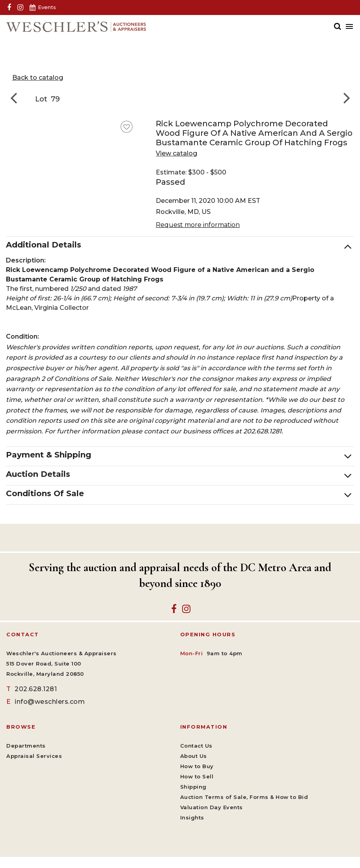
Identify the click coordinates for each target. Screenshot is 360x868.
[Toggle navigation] (348, 26)
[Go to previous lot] (16, 97)
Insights (192, 817)
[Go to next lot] (344, 97)
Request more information (198, 225)
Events (47, 7)
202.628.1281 (32, 689)
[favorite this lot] (127, 127)
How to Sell (197, 776)
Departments (26, 746)
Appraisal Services (34, 756)
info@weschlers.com (46, 702)
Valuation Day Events (212, 807)
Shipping (193, 787)
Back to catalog (38, 78)
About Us (194, 756)
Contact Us (196, 746)
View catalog (176, 153)
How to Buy (197, 766)
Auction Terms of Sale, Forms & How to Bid (244, 797)
